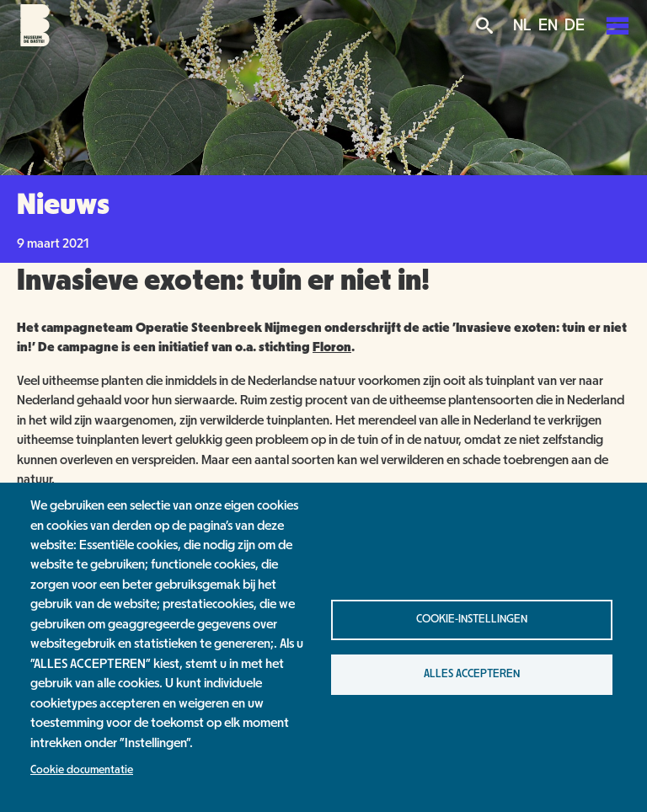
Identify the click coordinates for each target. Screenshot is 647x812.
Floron (332, 347)
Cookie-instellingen (472, 619)
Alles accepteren (472, 674)
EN (548, 25)
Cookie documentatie (82, 770)
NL (522, 25)
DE (575, 25)
